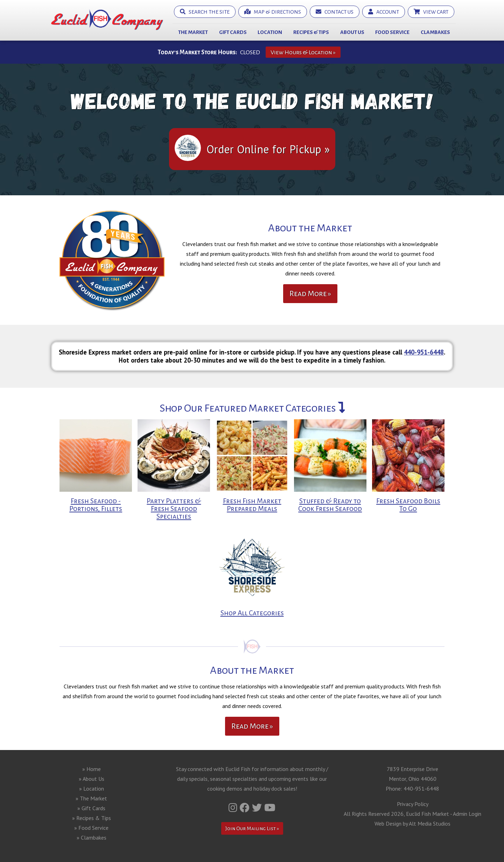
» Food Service (91, 828)
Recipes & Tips (311, 32)
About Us (352, 32)
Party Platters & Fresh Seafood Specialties (174, 509)
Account (384, 12)
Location (270, 32)
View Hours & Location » (303, 52)
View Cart (431, 12)
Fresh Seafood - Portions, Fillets (96, 505)
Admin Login (467, 814)
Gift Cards (233, 32)
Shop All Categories (252, 613)
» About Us (92, 779)
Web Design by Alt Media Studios (412, 824)
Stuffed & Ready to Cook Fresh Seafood (330, 505)
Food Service (392, 32)
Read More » (310, 294)
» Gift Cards (91, 808)
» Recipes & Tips (92, 818)
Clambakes (435, 32)
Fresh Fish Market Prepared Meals (252, 505)
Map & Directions (273, 12)
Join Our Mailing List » (252, 828)
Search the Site (205, 12)
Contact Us (335, 12)
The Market (193, 32)
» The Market (91, 798)
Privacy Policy (413, 804)
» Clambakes (92, 838)
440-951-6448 (424, 352)
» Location (92, 789)
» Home (92, 769)
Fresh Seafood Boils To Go (408, 505)
